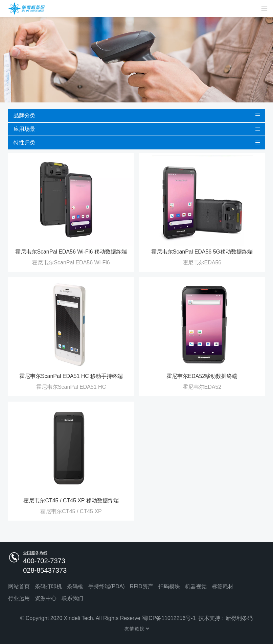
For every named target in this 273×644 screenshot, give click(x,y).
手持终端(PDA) (107, 586)
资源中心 (46, 599)
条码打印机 (48, 586)
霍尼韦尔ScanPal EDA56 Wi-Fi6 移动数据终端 (71, 252)
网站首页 (19, 586)
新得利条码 (240, 618)
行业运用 (19, 599)
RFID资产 (142, 586)
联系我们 (72, 599)
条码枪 (75, 586)
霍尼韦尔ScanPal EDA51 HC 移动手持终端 (71, 376)
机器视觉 (196, 586)
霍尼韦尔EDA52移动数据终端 (202, 376)
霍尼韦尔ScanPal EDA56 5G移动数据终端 (202, 252)
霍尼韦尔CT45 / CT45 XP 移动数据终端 (71, 500)
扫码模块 (169, 586)
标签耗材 (223, 586)
